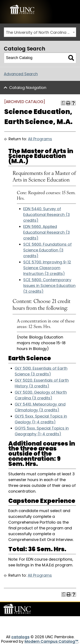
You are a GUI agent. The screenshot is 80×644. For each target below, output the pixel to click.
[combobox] (40, 32)
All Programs (40, 139)
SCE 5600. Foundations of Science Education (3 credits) (47, 250)
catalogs (20, 637)
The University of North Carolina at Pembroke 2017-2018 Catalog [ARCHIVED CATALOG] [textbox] (41, 32)
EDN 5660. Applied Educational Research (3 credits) (47, 232)
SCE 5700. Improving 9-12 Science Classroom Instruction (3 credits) (47, 268)
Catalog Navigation (28, 88)
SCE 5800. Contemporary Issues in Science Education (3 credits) (49, 286)
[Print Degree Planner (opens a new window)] (63, 103)
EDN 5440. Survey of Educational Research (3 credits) (47, 215)
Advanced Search (21, 74)
